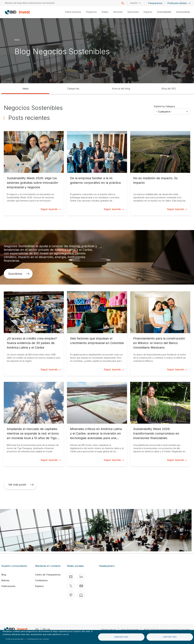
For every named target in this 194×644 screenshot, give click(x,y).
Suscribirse (19, 274)
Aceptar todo (170, 637)
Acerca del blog (121, 89)
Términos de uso (109, 630)
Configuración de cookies (38, 639)
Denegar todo (121, 637)
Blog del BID (169, 89)
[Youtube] (81, 586)
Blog (4, 575)
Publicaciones (8, 586)
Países (105, 12)
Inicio (17, 40)
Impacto (148, 12)
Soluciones (133, 12)
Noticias (5, 580)
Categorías (73, 89)
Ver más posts (21, 485)
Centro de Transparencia (48, 575)
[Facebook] (71, 577)
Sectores (118, 12)
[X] (71, 586)
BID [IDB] (37, 629)
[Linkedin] (81, 577)
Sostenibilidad (164, 12)
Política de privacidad (15, 639)
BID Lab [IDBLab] (46, 629)
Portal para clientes (179, 3)
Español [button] (134, 3)
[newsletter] (81, 595)
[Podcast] (71, 595)
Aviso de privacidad (130, 630)
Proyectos (91, 12)
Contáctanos (41, 580)
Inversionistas (183, 12)
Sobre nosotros (73, 12)
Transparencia (155, 3)
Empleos (39, 586)
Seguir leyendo (51, 209)
